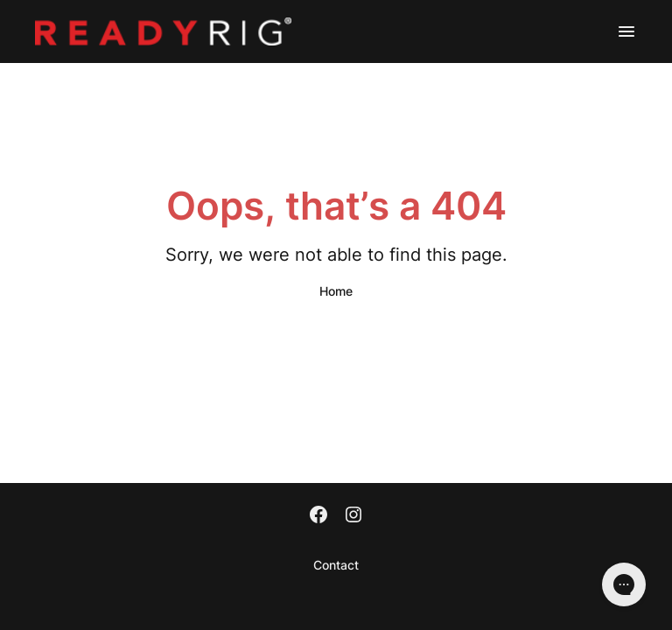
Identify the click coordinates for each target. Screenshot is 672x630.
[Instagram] (353, 516)
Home (336, 291)
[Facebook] (318, 516)
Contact (336, 565)
